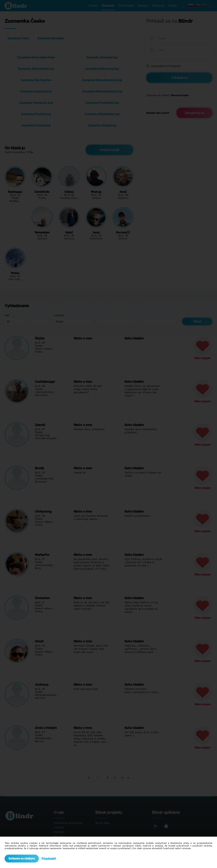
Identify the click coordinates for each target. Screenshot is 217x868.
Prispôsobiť (49, 859)
